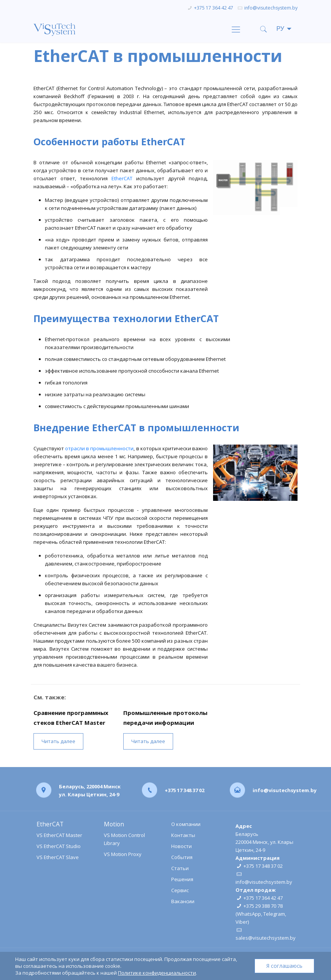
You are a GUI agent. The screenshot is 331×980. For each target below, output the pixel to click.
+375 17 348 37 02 (185, 790)
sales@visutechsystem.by (266, 938)
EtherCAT (122, 178)
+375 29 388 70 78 (263, 906)
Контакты (183, 835)
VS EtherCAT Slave (58, 857)
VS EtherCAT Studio (59, 846)
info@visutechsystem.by (271, 8)
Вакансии (183, 901)
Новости (181, 846)
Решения (182, 879)
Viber (242, 922)
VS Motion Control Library (124, 839)
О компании (186, 824)
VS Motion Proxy (123, 854)
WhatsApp (249, 914)
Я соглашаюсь (284, 966)
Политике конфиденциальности (157, 973)
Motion (114, 824)
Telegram (274, 914)
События (182, 857)
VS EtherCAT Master (59, 835)
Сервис (180, 890)
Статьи (180, 868)
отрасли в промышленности (99, 448)
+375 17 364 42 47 (214, 8)
